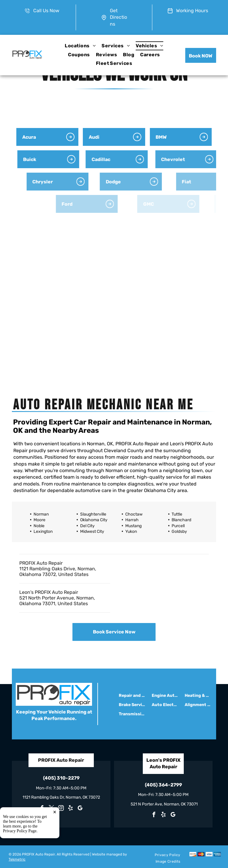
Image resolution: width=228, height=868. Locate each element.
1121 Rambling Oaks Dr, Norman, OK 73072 (61, 797)
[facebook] (42, 809)
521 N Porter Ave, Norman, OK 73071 (164, 804)
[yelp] (71, 809)
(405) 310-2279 (61, 778)
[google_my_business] (80, 809)
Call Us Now (46, 11)
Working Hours (192, 11)
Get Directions (118, 17)
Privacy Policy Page (20, 861)
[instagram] (61, 809)
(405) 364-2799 (163, 785)
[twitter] (52, 809)
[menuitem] (80, 46)
